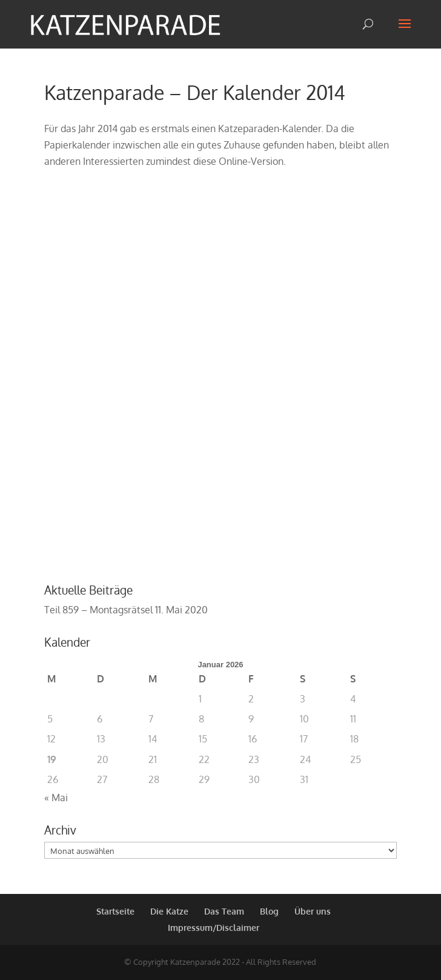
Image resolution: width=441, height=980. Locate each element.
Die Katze (169, 911)
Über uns (313, 911)
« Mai (56, 798)
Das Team (224, 911)
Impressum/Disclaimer (214, 928)
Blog (269, 911)
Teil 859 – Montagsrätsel (98, 610)
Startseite (115, 911)
